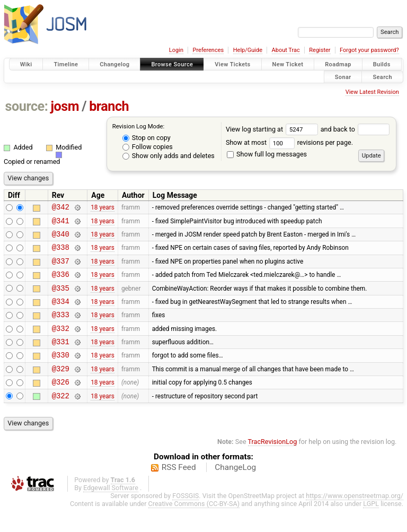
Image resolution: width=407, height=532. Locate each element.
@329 (61, 389)
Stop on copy (147, 138)
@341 (61, 224)
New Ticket (288, 64)
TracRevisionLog (273, 465)
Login (176, 50)
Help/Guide (248, 50)
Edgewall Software (111, 512)
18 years (103, 208)
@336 (61, 284)
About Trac (286, 50)
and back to (355, 129)
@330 (61, 374)
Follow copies (148, 147)
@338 (61, 253)
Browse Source (172, 64)
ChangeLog (235, 491)
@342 (61, 208)
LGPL (371, 527)
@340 (61, 238)
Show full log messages (267, 154)
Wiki (26, 64)
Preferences (208, 50)
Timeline (66, 64)
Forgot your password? (369, 50)
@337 (61, 269)
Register (320, 50)
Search (382, 77)
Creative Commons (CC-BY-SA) (194, 527)
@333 (61, 329)
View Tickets (232, 64)
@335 (61, 299)
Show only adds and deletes (169, 156)
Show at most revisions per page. (289, 142)
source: (27, 106)
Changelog (114, 64)
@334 (61, 314)
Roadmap (338, 64)
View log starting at (273, 129)
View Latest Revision (372, 92)
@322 (61, 419)
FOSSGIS (185, 520)
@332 (61, 344)
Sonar (343, 77)
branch (109, 106)
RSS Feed (179, 491)
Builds (382, 64)
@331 (61, 359)
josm (65, 106)
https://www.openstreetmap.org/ (355, 520)
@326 (61, 404)
